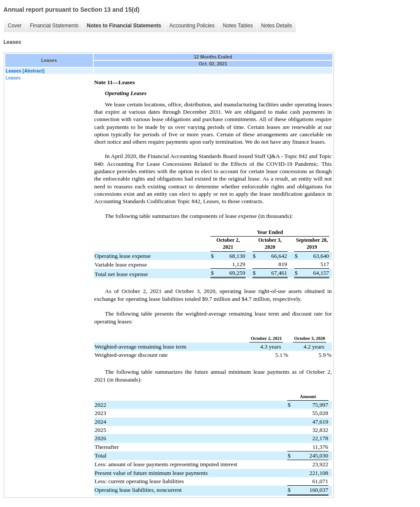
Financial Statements (54, 26)
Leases (13, 78)
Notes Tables (238, 26)
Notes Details (277, 26)
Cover (15, 26)
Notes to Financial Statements (124, 26)
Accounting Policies (192, 26)
